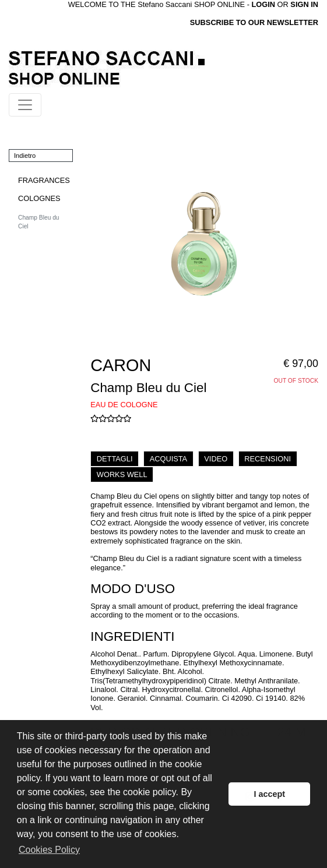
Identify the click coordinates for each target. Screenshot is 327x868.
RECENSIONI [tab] (268, 459)
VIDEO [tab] (216, 459)
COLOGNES (39, 198)
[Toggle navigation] (25, 105)
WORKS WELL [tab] (122, 474)
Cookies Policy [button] (49, 850)
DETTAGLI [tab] (115, 459)
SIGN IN (304, 4)
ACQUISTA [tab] (168, 459)
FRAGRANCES (44, 180)
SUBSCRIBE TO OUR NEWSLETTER (254, 22)
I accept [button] (269, 794)
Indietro (25, 156)
